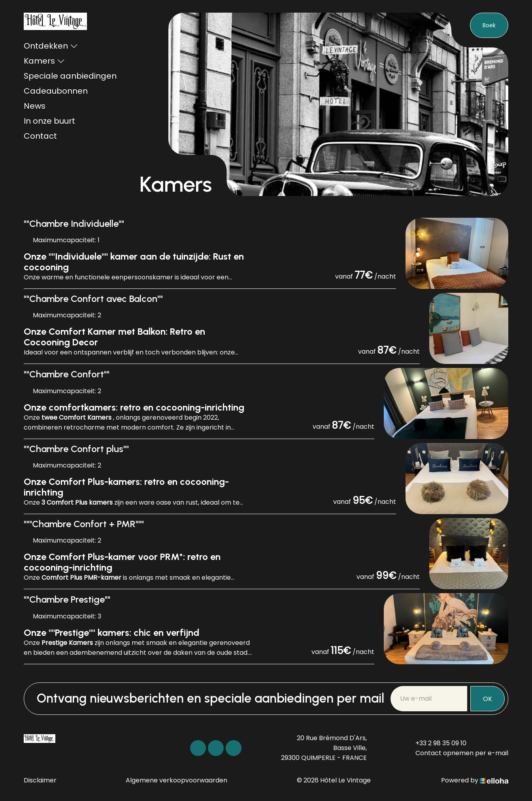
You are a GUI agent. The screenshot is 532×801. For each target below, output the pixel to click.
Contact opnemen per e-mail (457, 753)
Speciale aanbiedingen (70, 76)
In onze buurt (49, 121)
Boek (489, 25)
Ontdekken (51, 46)
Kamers (44, 61)
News (35, 106)
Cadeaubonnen (56, 91)
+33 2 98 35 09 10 (436, 743)
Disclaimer (40, 780)
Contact (40, 136)
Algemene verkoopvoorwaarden (176, 780)
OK (488, 699)
